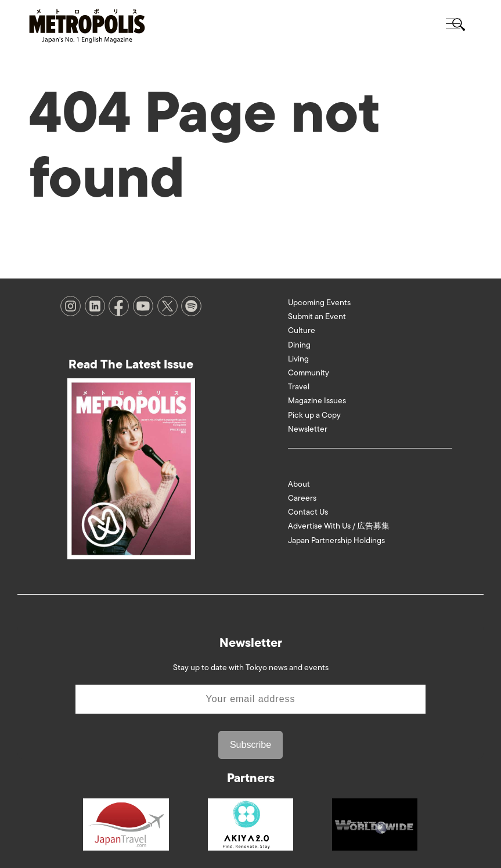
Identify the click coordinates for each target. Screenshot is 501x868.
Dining (299, 345)
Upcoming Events (319, 303)
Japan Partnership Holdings (336, 540)
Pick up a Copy (314, 415)
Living (298, 359)
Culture (302, 330)
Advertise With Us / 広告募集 (339, 526)
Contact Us (308, 512)
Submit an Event (317, 317)
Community (309, 373)
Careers (302, 498)
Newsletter (308, 429)
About (299, 484)
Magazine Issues (317, 401)
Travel (299, 387)
